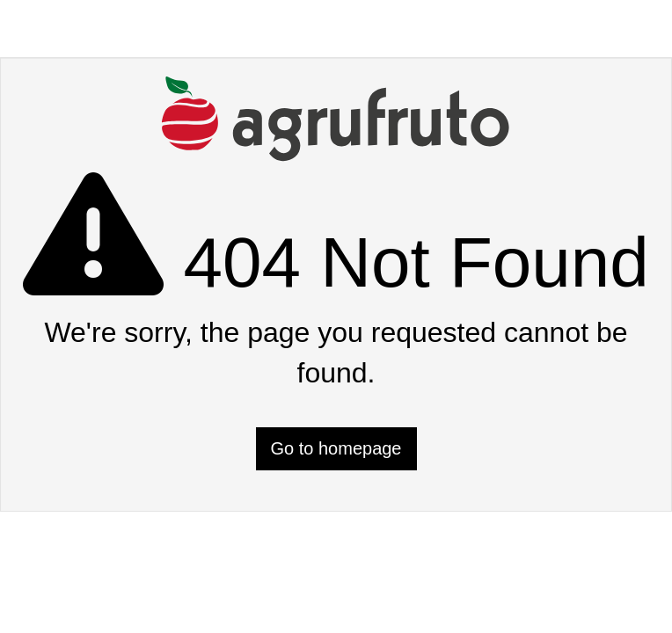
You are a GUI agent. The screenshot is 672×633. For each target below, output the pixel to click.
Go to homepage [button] (336, 448)
